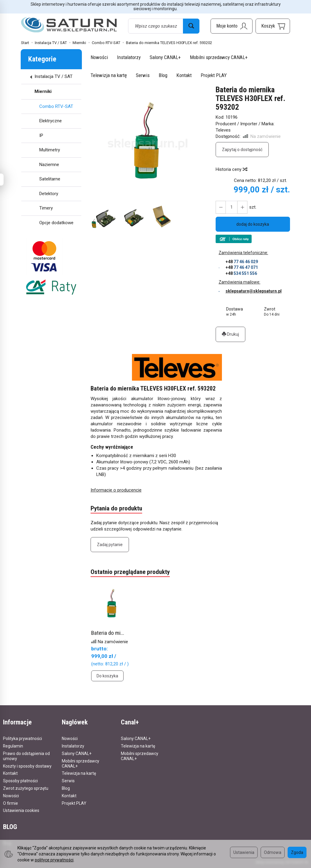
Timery (46, 208)
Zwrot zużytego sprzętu (26, 788)
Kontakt (184, 75)
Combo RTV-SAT (56, 106)
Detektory (49, 194)
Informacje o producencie (116, 490)
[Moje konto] (232, 26)
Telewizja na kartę (109, 75)
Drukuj (230, 334)
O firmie (10, 803)
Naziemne (49, 165)
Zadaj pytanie (110, 545)
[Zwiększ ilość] (221, 207)
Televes (223, 130)
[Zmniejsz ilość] (242, 207)
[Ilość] (232, 207)
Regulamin (13, 746)
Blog (163, 75)
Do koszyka (107, 676)
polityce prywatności (54, 860)
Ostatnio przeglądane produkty (130, 572)
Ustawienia (244, 852)
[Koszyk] (273, 26)
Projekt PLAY (214, 75)
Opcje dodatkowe (56, 223)
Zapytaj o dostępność (242, 150)
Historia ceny (231, 169)
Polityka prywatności (22, 739)
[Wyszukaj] (191, 26)
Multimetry (50, 150)
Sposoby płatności (20, 781)
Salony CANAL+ (165, 57)
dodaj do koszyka (253, 224)
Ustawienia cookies (21, 810)
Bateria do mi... (108, 633)
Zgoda (297, 852)
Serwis (143, 75)
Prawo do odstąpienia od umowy (26, 756)
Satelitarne (50, 179)
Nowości (99, 57)
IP (41, 135)
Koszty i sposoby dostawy (27, 766)
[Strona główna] (69, 25)
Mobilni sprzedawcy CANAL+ (219, 57)
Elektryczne (51, 121)
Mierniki (43, 91)
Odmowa (273, 852)
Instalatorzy (129, 57)
